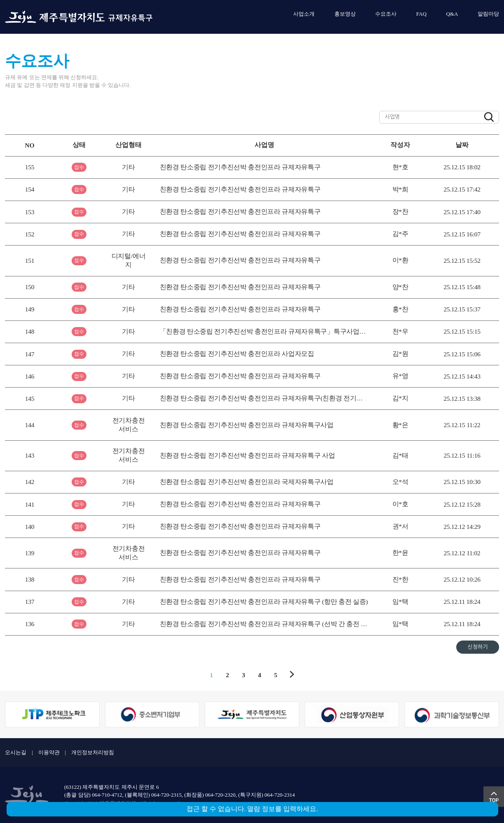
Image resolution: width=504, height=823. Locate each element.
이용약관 (49, 752)
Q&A (452, 14)
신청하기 (478, 647)
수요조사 (386, 14)
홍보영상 (345, 14)
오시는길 (16, 752)
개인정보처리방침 (93, 752)
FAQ (421, 14)
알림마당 (488, 14)
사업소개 (304, 14)
